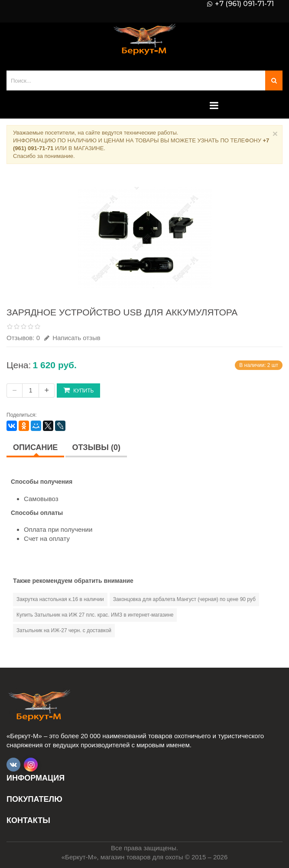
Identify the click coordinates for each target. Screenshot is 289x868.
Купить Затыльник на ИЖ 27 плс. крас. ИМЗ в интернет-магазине (95, 615)
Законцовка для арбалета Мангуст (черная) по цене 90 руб (184, 599)
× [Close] (275, 133)
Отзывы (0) (96, 447)
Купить (78, 390)
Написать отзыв (72, 338)
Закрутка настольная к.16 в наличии (60, 599)
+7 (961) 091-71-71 (244, 4)
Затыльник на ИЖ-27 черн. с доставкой (64, 630)
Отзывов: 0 (23, 338)
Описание (35, 447)
